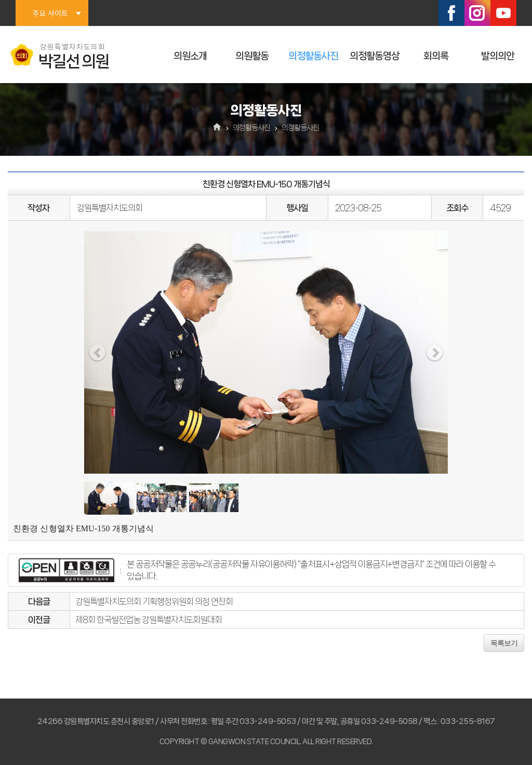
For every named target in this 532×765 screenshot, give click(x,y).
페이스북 (451, 13)
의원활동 (252, 56)
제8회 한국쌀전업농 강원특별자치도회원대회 (149, 620)
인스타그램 (477, 13)
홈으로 (217, 128)
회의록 (436, 56)
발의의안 (498, 56)
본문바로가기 (0, 0)
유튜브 (503, 13)
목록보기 (504, 643)
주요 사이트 (50, 13)
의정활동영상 (375, 56)
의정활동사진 (313, 56)
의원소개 (190, 56)
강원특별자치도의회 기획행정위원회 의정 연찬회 (154, 601)
